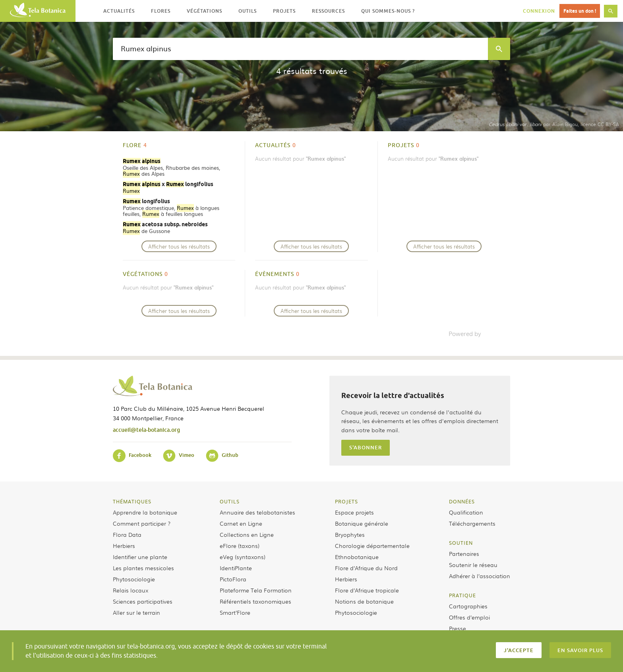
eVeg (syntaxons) (243, 557)
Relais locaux (131, 590)
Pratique (462, 595)
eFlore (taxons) (240, 546)
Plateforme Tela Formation (256, 590)
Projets (346, 501)
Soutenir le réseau (473, 565)
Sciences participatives (143, 601)
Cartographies (468, 606)
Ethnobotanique (357, 557)
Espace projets (354, 512)
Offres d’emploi (469, 617)
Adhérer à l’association (480, 576)
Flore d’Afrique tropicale (367, 590)
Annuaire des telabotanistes (257, 512)
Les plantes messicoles (143, 568)
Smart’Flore (235, 612)
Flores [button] (161, 11)
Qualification (466, 512)
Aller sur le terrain (136, 612)
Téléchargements (472, 523)
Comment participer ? (142, 523)
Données (462, 501)
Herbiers (124, 546)
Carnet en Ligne (241, 523)
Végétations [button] (204, 11)
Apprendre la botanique (145, 512)
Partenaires (464, 554)
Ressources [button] (328, 11)
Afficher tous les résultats (179, 246)
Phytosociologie (134, 579)
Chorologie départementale (372, 546)
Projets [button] (284, 11)
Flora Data (127, 534)
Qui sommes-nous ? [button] (388, 11)
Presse (458, 628)
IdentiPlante (236, 568)
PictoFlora (233, 579)
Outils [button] (248, 11)
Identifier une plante (140, 557)
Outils (230, 501)
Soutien (461, 543)
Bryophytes (350, 534)
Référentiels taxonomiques (255, 601)
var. (515, 124)
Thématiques (132, 501)
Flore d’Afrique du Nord (366, 568)
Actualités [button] (119, 11)
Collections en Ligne (247, 534)
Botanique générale (362, 523)
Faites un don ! (580, 11)
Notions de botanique (364, 601)
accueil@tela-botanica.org (146, 430)
